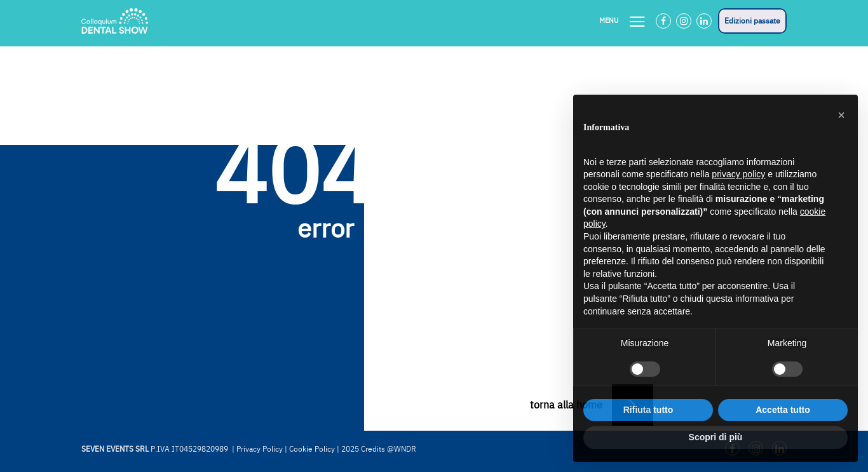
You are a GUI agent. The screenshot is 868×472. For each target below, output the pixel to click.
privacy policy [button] (738, 174)
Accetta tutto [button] (783, 410)
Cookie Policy (312, 449)
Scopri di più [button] (716, 437)
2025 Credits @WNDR (379, 449)
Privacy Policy (260, 449)
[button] (841, 115)
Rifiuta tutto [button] (648, 410)
